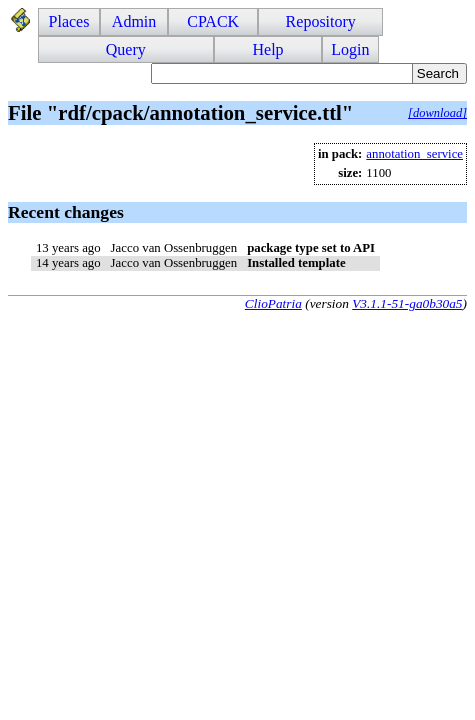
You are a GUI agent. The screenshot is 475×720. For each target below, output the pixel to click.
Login (350, 49)
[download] (437, 113)
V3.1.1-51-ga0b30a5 (407, 303)
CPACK (213, 21)
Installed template (296, 263)
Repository (321, 21)
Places (69, 21)
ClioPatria (273, 303)
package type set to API (311, 248)
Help (267, 49)
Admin (134, 21)
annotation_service (414, 154)
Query (126, 49)
